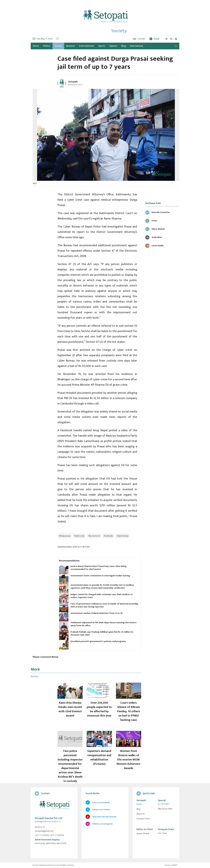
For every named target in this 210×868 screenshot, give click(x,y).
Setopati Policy (143, 819)
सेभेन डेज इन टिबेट (165, 809)
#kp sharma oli (94, 536)
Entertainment (87, 46)
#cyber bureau (123, 536)
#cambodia (108, 536)
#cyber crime (79, 536)
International (137, 46)
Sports (102, 46)
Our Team (162, 833)
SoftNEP (174, 865)
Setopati (73, 82)
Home (139, 804)
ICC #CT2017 (164, 804)
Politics (47, 46)
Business (71, 46)
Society (58, 46)
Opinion (113, 46)
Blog (124, 46)
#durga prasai (65, 536)
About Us (141, 814)
